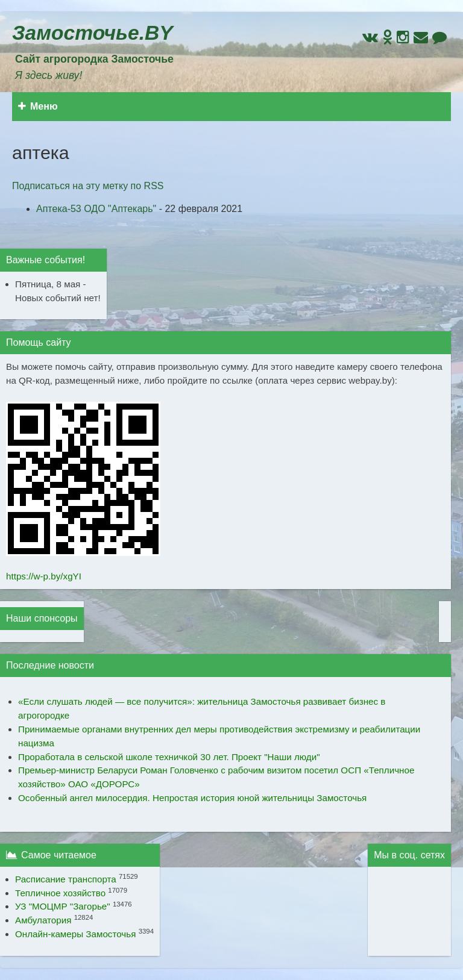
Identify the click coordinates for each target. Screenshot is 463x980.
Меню (38, 106)
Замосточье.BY (93, 33)
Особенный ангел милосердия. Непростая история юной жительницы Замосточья (192, 798)
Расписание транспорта (66, 879)
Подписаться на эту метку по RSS (88, 186)
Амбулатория (43, 920)
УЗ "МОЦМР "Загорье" (63, 906)
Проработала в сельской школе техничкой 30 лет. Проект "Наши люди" (169, 757)
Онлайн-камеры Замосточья (75, 934)
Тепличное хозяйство (60, 893)
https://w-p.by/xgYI (44, 576)
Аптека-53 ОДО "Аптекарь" (96, 209)
